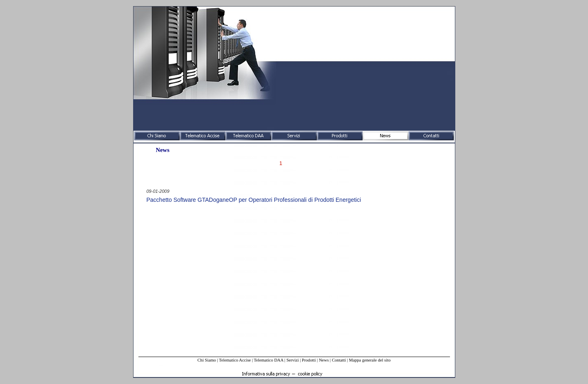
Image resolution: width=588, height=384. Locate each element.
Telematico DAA (269, 360)
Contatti (339, 360)
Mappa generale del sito (370, 360)
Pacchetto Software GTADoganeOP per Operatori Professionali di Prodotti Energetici (254, 200)
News (324, 360)
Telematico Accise (235, 360)
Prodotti (309, 360)
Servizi (292, 360)
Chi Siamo (206, 360)
